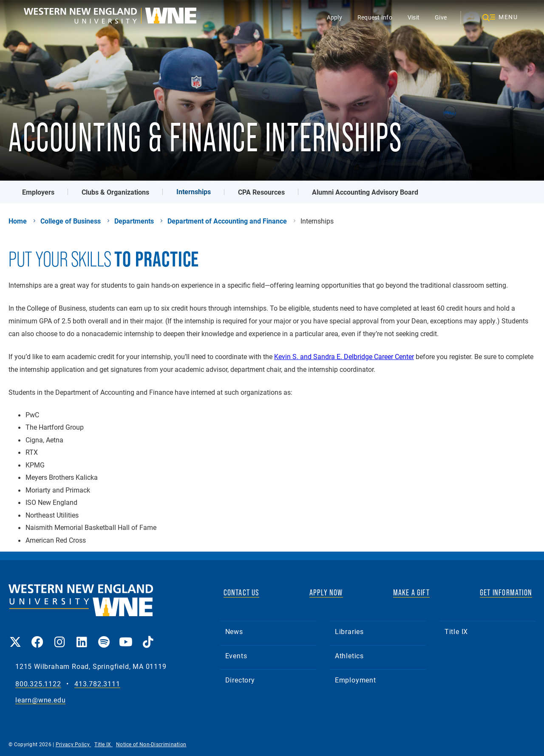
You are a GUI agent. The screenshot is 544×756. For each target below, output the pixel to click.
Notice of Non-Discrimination (151, 744)
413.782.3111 (97, 684)
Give (441, 17)
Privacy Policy (74, 744)
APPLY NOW (326, 592)
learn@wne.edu (40, 700)
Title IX (456, 631)
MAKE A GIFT (411, 592)
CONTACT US (241, 592)
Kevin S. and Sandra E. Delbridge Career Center (344, 356)
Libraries (349, 631)
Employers (38, 192)
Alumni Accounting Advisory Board (365, 192)
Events (236, 655)
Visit (414, 17)
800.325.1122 (38, 684)
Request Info (375, 17)
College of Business (71, 221)
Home (18, 221)
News (234, 631)
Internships (194, 191)
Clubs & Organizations (115, 192)
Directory (240, 680)
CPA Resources (261, 192)
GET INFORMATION (506, 592)
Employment (356, 680)
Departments (134, 221)
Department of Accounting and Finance (227, 221)
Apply (334, 17)
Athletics (349, 655)
